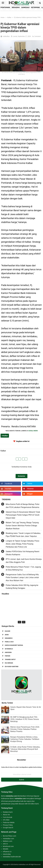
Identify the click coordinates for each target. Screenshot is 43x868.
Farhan (7, 656)
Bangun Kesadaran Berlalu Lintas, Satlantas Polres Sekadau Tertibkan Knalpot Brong (25, 739)
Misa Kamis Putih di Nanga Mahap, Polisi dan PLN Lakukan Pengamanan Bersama (23, 506)
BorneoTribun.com (9, 836)
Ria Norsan (9, 663)
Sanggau (25, 7)
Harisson (8, 652)
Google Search (8, 828)
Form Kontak (8, 817)
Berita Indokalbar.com (21, 864)
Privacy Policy (8, 825)
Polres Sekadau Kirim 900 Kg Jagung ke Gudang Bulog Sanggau (22, 587)
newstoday (7, 854)
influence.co (7, 852)
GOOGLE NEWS (33, 431)
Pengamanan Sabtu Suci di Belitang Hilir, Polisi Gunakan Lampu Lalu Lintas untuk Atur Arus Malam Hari (22, 578)
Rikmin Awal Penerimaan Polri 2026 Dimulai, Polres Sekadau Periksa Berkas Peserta (25, 729)
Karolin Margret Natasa (14, 645)
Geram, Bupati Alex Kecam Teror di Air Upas (26, 708)
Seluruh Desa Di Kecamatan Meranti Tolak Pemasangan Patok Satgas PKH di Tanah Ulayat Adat (23, 515)
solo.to (5, 844)
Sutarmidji (9, 649)
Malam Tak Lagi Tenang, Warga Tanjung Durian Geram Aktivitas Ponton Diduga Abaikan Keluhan (22, 526)
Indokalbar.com (8, 839)
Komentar (21, 476)
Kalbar (8, 631)
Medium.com (8, 841)
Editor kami (35, 804)
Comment (38, 36)
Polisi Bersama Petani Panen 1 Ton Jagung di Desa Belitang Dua (23, 568)
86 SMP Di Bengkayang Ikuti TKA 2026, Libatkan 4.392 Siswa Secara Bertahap (25, 719)
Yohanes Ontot (10, 660)
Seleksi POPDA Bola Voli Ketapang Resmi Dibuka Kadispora (23, 553)
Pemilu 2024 (9, 642)
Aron (7, 635)
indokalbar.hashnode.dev (12, 857)
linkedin (6, 849)
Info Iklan (6, 820)
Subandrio (9, 638)
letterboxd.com (8, 846)
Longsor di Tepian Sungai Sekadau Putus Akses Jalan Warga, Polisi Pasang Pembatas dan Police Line (22, 544)
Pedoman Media (9, 822)
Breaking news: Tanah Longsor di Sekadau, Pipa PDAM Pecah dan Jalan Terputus (23, 535)
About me (6, 815)
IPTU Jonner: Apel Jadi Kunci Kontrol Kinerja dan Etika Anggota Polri (24, 561)
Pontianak (5, 7)
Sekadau (16, 7)
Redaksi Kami (8, 812)
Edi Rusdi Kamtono (12, 667)
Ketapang (35, 7)
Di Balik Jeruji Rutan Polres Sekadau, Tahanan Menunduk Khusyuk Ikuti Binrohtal (25, 749)
